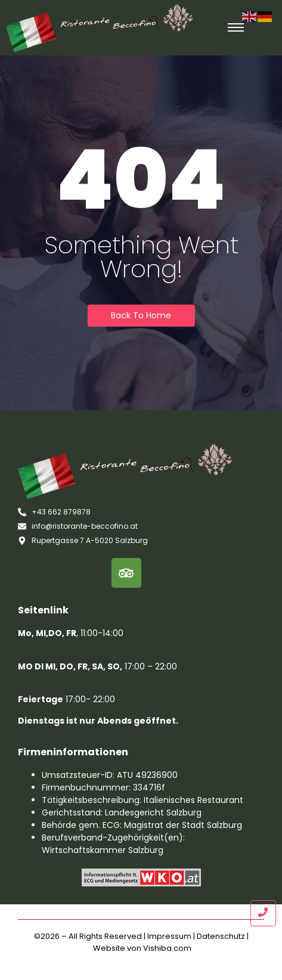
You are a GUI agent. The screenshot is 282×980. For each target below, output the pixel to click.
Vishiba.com (167, 948)
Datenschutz (221, 936)
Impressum (169, 936)
